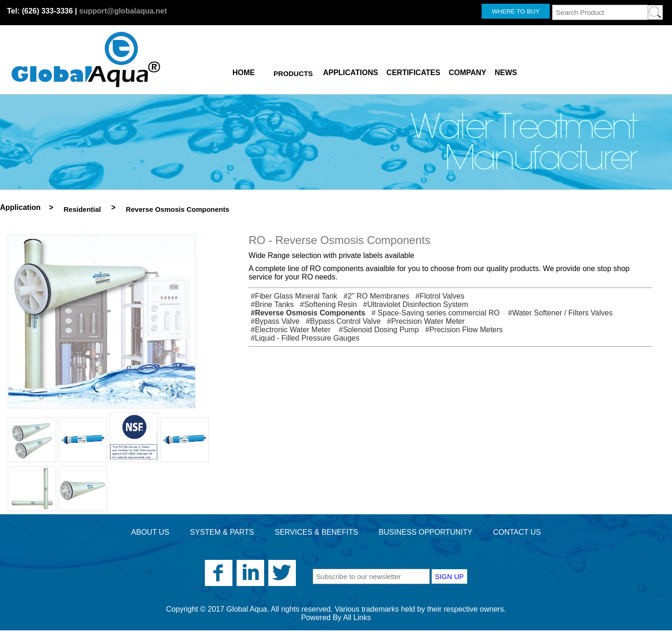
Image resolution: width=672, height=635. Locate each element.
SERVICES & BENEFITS (316, 532)
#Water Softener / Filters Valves (558, 313)
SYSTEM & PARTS (222, 532)
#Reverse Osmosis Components (307, 313)
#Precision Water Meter (423, 321)
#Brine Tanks (271, 304)
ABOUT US (150, 532)
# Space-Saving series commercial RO (434, 313)
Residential (82, 209)
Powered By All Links (336, 618)
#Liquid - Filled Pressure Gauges (304, 338)
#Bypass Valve (274, 321)
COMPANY (467, 71)
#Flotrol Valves (438, 296)
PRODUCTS (293, 73)
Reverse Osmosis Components (178, 209)
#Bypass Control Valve (341, 321)
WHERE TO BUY (516, 11)
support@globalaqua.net (123, 11)
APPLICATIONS (350, 71)
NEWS (506, 71)
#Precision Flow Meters (462, 330)
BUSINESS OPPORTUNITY (426, 532)
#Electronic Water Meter (291, 330)
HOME (244, 71)
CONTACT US (517, 532)
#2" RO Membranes (374, 296)
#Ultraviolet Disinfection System (413, 304)
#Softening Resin (326, 304)
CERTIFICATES (413, 71)
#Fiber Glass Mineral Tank (293, 296)
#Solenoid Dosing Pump (377, 330)
